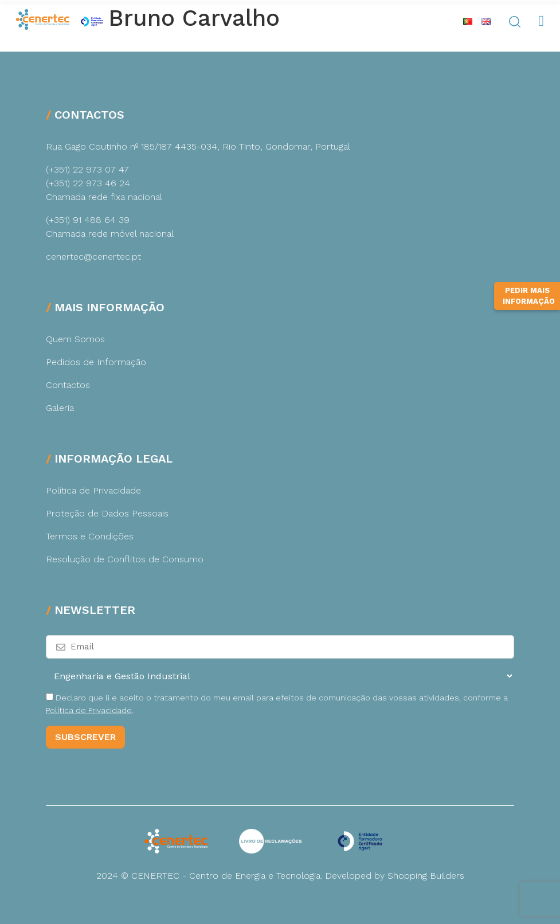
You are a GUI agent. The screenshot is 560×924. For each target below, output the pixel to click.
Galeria (60, 408)
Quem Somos (75, 339)
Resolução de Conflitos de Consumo (125, 559)
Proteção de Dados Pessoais (107, 513)
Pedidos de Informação (96, 362)
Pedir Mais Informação (529, 310)
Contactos (68, 385)
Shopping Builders (426, 876)
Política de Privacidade (93, 490)
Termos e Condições (90, 536)
